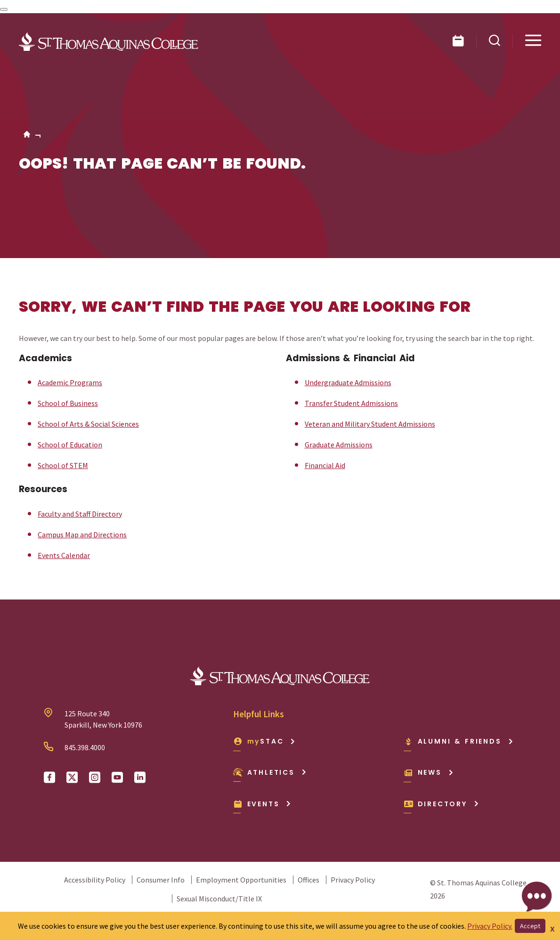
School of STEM (63, 465)
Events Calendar (64, 555)
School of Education (70, 445)
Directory (442, 804)
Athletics (270, 772)
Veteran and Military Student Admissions (370, 424)
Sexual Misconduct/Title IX (219, 899)
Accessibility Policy (95, 880)
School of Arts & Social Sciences (88, 424)
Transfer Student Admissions (351, 403)
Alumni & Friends (459, 741)
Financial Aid (325, 465)
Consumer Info (161, 880)
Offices (308, 880)
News (429, 772)
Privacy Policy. (490, 926)
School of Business (68, 403)
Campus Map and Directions (82, 535)
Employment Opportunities (241, 880)
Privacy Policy (353, 880)
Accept (530, 926)
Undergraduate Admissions (348, 382)
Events (263, 804)
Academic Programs (70, 382)
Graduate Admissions (339, 445)
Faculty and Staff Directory (80, 514)
